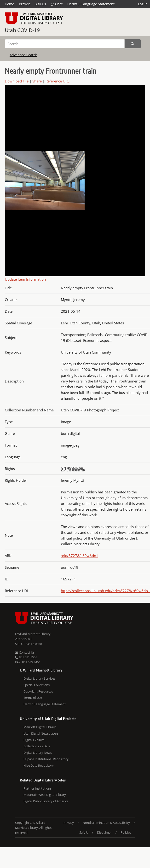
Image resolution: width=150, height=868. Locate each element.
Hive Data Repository (39, 765)
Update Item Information (25, 279)
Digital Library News (38, 753)
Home (9, 4)
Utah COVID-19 (22, 30)
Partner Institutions (37, 788)
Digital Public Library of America (46, 801)
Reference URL (58, 81)
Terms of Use (33, 698)
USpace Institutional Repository (46, 759)
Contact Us (25, 652)
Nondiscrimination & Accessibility (106, 823)
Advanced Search (23, 55)
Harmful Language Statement (91, 4)
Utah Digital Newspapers (41, 733)
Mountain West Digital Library (45, 795)
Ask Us (41, 4)
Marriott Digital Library (40, 727)
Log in (143, 4)
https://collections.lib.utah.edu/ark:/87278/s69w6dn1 (105, 591)
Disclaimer (104, 832)
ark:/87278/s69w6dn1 (80, 556)
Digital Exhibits (34, 740)
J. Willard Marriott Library (33, 634)
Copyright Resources (38, 691)
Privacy (69, 823)
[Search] (65, 44)
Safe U (84, 832)
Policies (126, 832)
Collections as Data (37, 746)
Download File (17, 81)
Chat (57, 4)
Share (37, 81)
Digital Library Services (39, 678)
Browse (25, 4)
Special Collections (37, 685)
